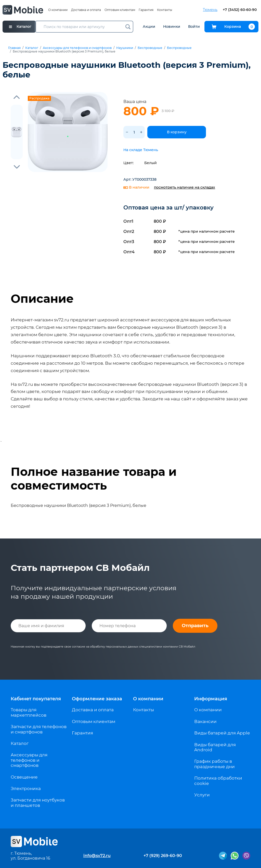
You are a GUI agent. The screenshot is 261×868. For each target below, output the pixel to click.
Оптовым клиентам (120, 10)
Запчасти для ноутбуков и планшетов (38, 803)
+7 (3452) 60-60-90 (240, 10)
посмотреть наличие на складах (185, 187)
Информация (211, 699)
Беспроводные (150, 48)
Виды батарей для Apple (222, 733)
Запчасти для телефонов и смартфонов (39, 729)
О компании (58, 10)
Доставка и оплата (86, 10)
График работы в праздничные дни (214, 764)
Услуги (202, 795)
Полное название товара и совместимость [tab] (94, 479)
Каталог (32, 48)
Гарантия (146, 10)
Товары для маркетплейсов (29, 712)
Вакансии (205, 721)
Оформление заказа (97, 699)
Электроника (26, 788)
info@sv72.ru (97, 856)
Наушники (125, 48)
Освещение (24, 777)
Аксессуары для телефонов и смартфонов (77, 48)
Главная (14, 48)
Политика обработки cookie (218, 781)
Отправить (195, 626)
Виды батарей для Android (215, 747)
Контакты (165, 10)
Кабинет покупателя (36, 699)
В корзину (177, 132)
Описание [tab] (42, 299)
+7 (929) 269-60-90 (163, 856)
